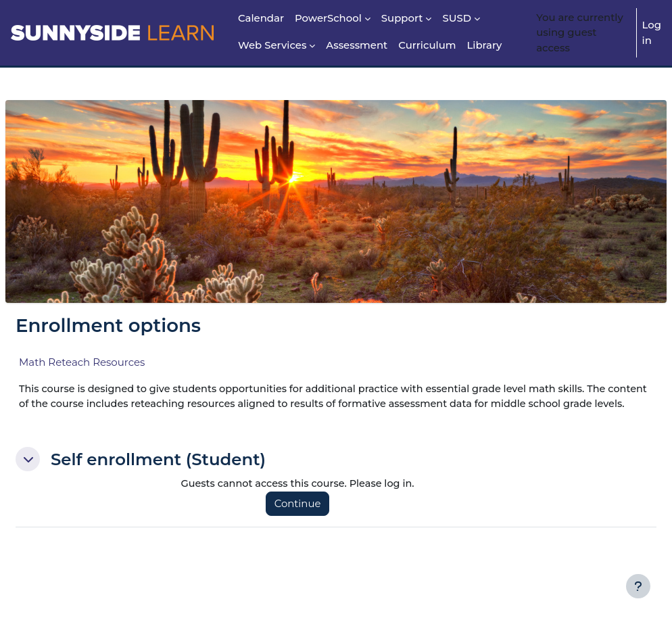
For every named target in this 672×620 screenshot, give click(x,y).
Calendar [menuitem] (261, 18)
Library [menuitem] (484, 45)
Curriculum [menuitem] (427, 45)
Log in (652, 32)
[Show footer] (638, 586)
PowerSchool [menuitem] (328, 18)
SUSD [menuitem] (457, 18)
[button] (60, 475)
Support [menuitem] (402, 18)
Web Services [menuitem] (272, 45)
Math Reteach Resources (114, 362)
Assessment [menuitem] (357, 45)
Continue (317, 521)
